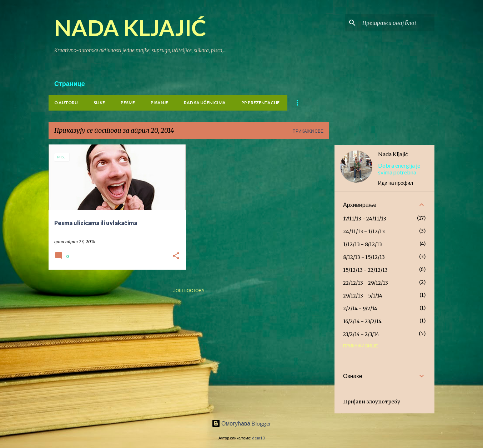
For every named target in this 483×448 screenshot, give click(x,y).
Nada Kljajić (393, 154)
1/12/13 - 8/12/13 (363, 244)
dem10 (258, 438)
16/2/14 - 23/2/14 (362, 321)
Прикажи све (308, 131)
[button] (176, 256)
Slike (99, 103)
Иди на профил (396, 183)
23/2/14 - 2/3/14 (361, 334)
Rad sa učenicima (205, 103)
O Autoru (66, 103)
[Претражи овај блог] (397, 23)
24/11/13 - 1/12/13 (364, 231)
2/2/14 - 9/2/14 (360, 309)
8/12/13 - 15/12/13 (364, 257)
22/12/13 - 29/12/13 (366, 283)
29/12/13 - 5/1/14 (363, 296)
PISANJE (159, 103)
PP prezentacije (260, 103)
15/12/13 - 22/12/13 (365, 270)
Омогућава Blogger (241, 423)
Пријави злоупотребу (372, 402)
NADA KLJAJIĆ (130, 27)
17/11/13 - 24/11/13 (365, 219)
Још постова (189, 291)
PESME (128, 103)
